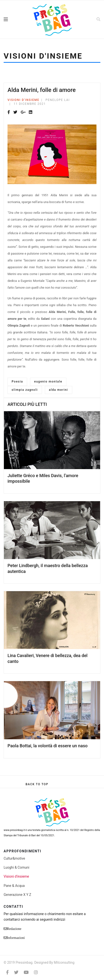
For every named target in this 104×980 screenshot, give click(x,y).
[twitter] (16, 972)
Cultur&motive (14, 858)
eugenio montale (48, 382)
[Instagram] (36, 972)
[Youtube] (26, 972)
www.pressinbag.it (14, 830)
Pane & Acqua (14, 886)
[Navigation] (13, 19)
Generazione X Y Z (17, 895)
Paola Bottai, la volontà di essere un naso (48, 746)
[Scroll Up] (37, 784)
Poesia (17, 382)
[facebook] (7, 972)
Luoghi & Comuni (16, 867)
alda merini (59, 390)
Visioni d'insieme (23, 100)
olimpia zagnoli (25, 390)
